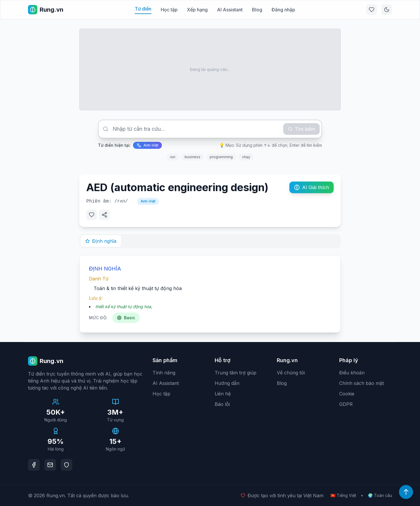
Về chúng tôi (291, 373)
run (173, 157)
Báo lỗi (222, 404)
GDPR (346, 404)
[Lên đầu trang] (406, 492)
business (192, 157)
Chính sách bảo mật (362, 383)
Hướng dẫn (227, 383)
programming (221, 157)
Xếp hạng (197, 10)
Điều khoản (352, 373)
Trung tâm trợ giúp (236, 373)
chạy (246, 157)
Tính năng (164, 373)
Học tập (169, 10)
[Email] (50, 465)
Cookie (347, 394)
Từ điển (143, 9)
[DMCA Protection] (66, 465)
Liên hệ (223, 394)
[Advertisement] (210, 69)
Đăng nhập (283, 10)
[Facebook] (34, 465)
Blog (257, 10)
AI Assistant (230, 10)
